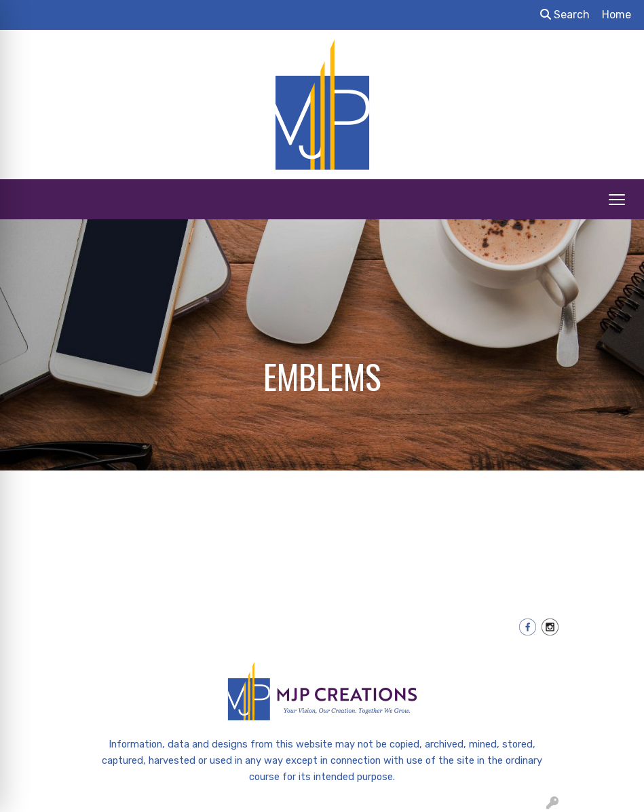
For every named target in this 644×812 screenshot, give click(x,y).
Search (565, 15)
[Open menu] (617, 200)
